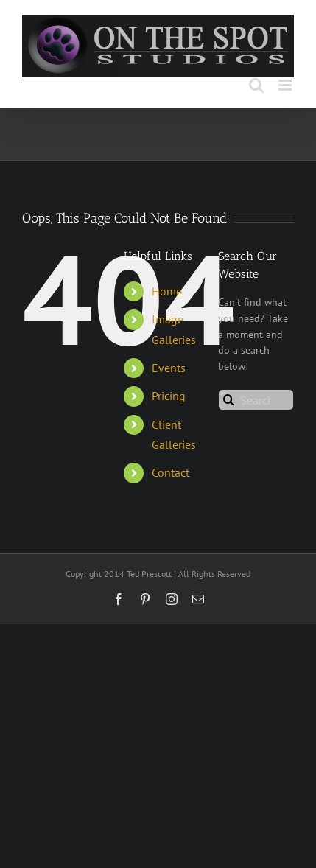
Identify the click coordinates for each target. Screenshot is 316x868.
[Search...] (256, 400)
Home (167, 291)
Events (169, 368)
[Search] (229, 400)
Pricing (169, 396)
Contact (171, 472)
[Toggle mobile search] (256, 85)
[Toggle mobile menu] (286, 85)
